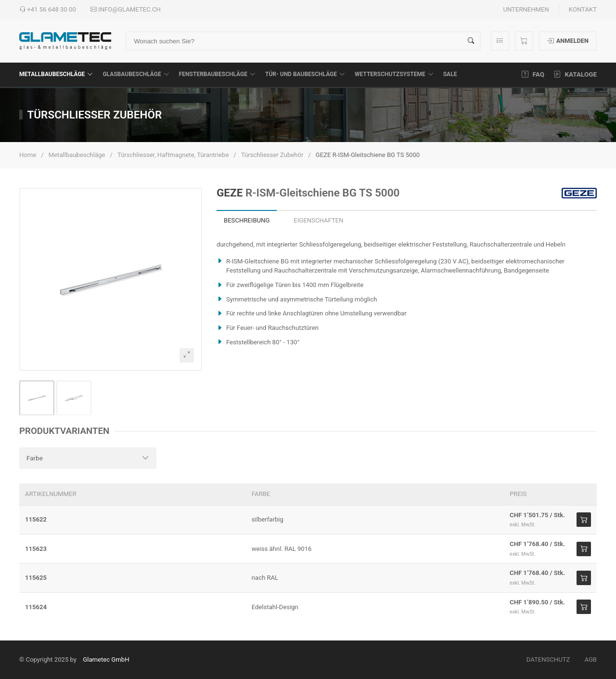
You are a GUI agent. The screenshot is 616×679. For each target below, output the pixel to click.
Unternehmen (526, 9)
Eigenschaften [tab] (318, 220)
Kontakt (583, 9)
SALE (450, 74)
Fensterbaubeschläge (217, 74)
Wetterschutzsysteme (394, 74)
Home (28, 155)
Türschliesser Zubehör (272, 155)
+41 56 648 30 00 (48, 10)
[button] (111, 279)
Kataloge (575, 74)
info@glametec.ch (126, 10)
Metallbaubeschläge (56, 74)
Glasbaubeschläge (136, 74)
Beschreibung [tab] (247, 220)
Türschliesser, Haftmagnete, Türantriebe (173, 155)
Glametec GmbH (106, 659)
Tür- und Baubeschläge (305, 74)
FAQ (533, 74)
